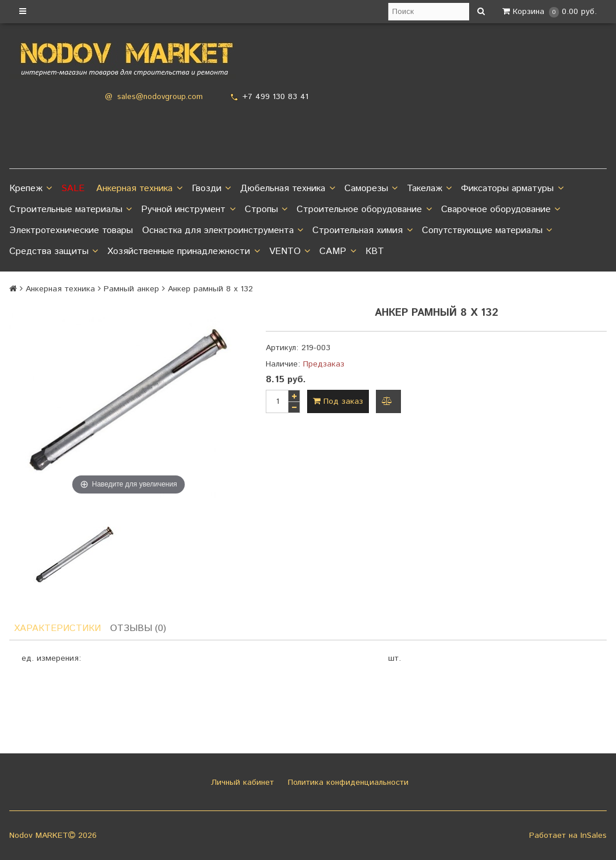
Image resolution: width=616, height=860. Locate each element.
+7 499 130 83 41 (275, 97)
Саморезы (371, 189)
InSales (594, 836)
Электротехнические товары (71, 230)
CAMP (337, 252)
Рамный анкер (131, 289)
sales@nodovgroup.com (160, 97)
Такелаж (429, 189)
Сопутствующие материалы (487, 231)
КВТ (375, 251)
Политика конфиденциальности (347, 783)
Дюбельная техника (287, 189)
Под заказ (338, 401)
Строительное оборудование (364, 210)
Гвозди (211, 189)
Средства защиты (54, 252)
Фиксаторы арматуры (512, 189)
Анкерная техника (139, 189)
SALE (73, 188)
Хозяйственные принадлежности (183, 252)
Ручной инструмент (188, 210)
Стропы (266, 210)
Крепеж (31, 189)
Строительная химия (362, 231)
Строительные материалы (71, 210)
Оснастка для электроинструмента (223, 231)
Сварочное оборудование (501, 210)
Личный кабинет (241, 783)
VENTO (290, 252)
